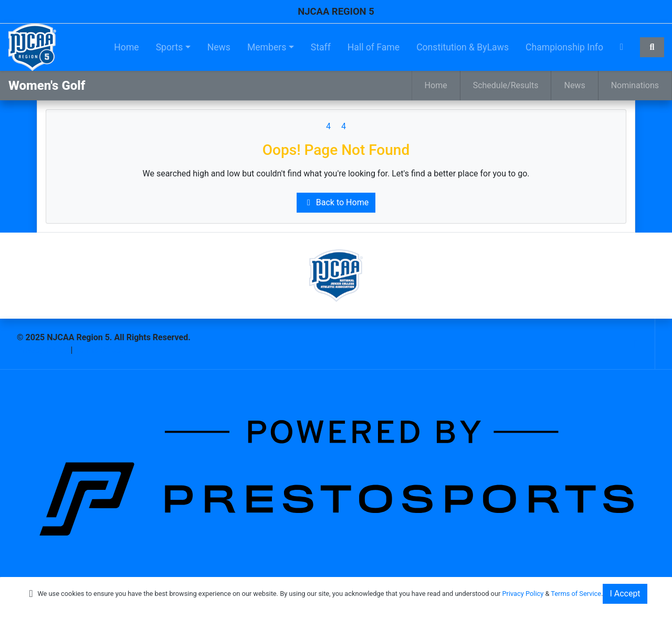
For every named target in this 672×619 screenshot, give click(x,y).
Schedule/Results (506, 85)
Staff (321, 47)
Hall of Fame (374, 47)
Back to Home (336, 202)
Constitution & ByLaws (463, 47)
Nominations (635, 85)
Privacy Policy (43, 350)
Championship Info (564, 47)
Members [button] (267, 47)
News (219, 47)
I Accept (625, 594)
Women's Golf (47, 86)
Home (126, 47)
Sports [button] (170, 47)
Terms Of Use (100, 350)
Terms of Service (576, 594)
